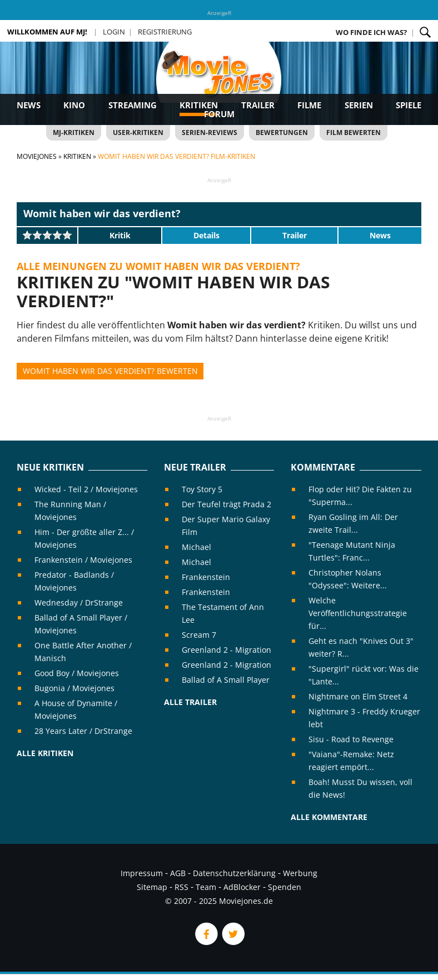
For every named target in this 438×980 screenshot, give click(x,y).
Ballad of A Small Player (226, 680)
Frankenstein (206, 577)
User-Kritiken (138, 132)
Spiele (409, 105)
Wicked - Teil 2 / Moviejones (86, 489)
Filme (309, 105)
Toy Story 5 (202, 489)
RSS (181, 887)
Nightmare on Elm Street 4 (358, 696)
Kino (74, 105)
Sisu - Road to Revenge (351, 739)
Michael (196, 547)
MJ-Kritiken (74, 132)
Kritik (120, 235)
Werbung (300, 873)
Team (206, 887)
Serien (359, 105)
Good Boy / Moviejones (77, 673)
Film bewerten (354, 132)
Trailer (258, 105)
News (29, 105)
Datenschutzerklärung (234, 873)
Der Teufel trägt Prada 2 (227, 504)
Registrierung (165, 32)
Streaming (133, 105)
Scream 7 (199, 635)
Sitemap (152, 887)
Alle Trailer (190, 702)
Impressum (142, 873)
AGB (178, 873)
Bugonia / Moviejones (74, 688)
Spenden (285, 887)
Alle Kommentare (329, 817)
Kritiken (199, 105)
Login (114, 32)
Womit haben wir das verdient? (102, 213)
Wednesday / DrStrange (79, 602)
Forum (219, 114)
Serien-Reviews (210, 132)
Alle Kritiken (45, 753)
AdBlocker (242, 887)
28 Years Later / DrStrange (83, 731)
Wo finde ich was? (371, 32)
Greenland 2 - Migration (227, 650)
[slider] (47, 235)
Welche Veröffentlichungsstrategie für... (358, 613)
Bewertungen (282, 132)
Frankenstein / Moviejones (83, 560)
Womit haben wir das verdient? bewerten (110, 371)
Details (206, 235)
